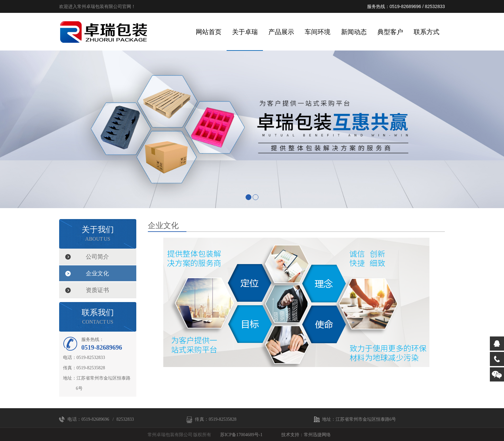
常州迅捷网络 (317, 435)
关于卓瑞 (245, 32)
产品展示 (281, 32)
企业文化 (97, 273)
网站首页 (209, 32)
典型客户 (390, 32)
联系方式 (427, 32)
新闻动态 (354, 32)
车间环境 (318, 32)
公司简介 (97, 257)
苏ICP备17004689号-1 (241, 435)
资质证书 (97, 290)
